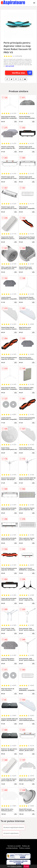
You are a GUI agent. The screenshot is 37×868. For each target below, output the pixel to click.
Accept (26, 866)
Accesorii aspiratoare (11, 833)
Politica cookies (25, 848)
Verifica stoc (22, 73)
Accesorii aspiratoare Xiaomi (14, 827)
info (15, 121)
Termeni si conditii (14, 846)
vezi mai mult (10, 66)
